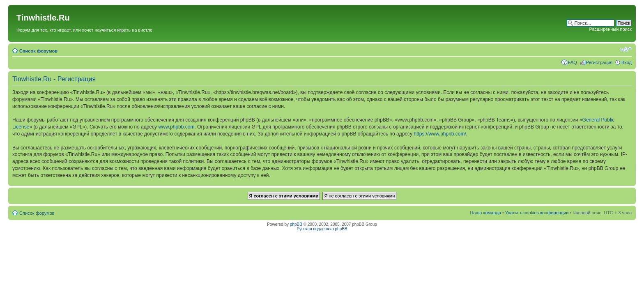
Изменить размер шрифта (626, 49)
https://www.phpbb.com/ (440, 134)
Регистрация (599, 62)
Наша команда (485, 213)
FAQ (573, 62)
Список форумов (38, 51)
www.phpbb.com (176, 127)
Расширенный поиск (610, 29)
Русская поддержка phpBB (322, 229)
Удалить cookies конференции (537, 213)
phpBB (296, 224)
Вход (627, 62)
